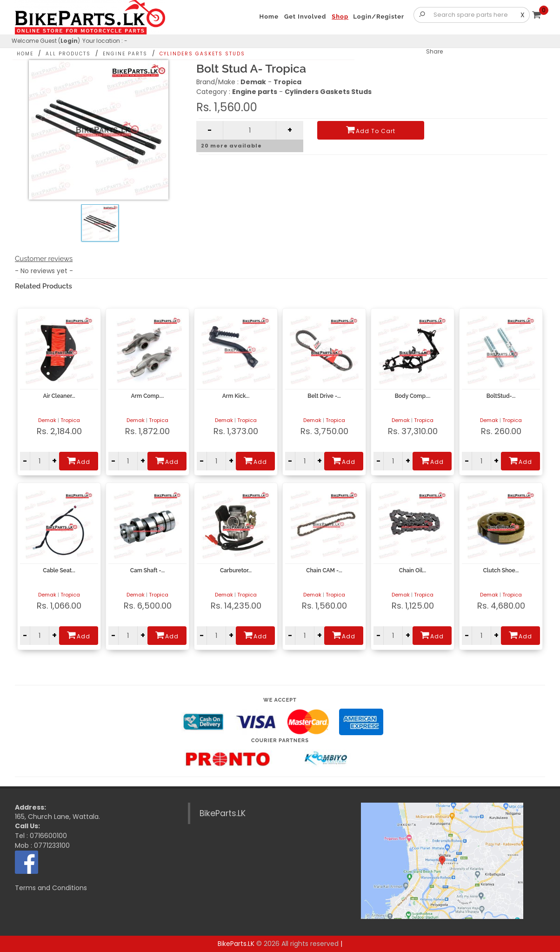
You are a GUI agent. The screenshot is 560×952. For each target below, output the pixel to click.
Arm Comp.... (148, 396)
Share (434, 51)
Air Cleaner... (59, 396)
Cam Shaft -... (148, 570)
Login (69, 41)
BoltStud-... (501, 396)
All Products (68, 54)
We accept (280, 700)
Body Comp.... (413, 396)
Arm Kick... (236, 396)
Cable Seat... (59, 570)
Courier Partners (280, 741)
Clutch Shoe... (501, 570)
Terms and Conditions (51, 888)
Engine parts (125, 54)
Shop (340, 17)
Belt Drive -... (324, 396)
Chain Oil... (413, 570)
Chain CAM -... (324, 570)
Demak (47, 420)
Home (25, 54)
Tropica (70, 420)
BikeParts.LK (223, 813)
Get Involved (305, 17)
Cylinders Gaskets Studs (202, 54)
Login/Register (379, 17)
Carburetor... (236, 570)
